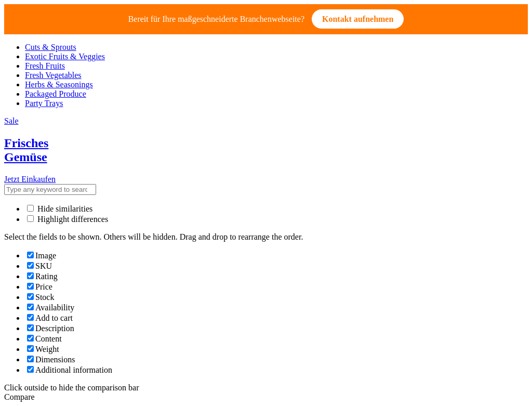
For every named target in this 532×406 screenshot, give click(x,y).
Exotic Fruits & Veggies (65, 56)
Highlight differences (68, 219)
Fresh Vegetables (53, 75)
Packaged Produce (56, 94)
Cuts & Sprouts (51, 47)
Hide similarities (60, 209)
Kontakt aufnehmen (358, 19)
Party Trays (44, 103)
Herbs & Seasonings (59, 84)
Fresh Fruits (45, 66)
